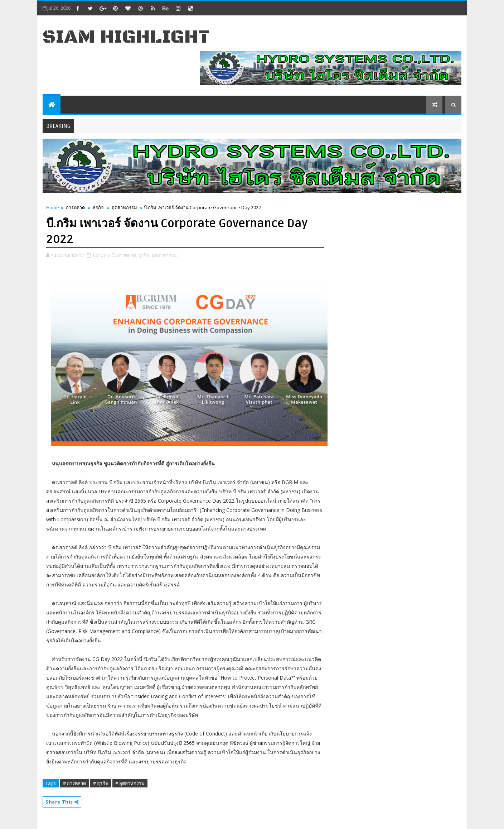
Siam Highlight (126, 37)
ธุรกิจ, (144, 255)
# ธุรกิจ (101, 783)
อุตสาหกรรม (124, 207)
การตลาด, (127, 255)
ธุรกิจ (98, 207)
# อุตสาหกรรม (130, 783)
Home (53, 207)
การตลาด (75, 207)
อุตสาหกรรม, (165, 255)
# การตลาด (74, 783)
